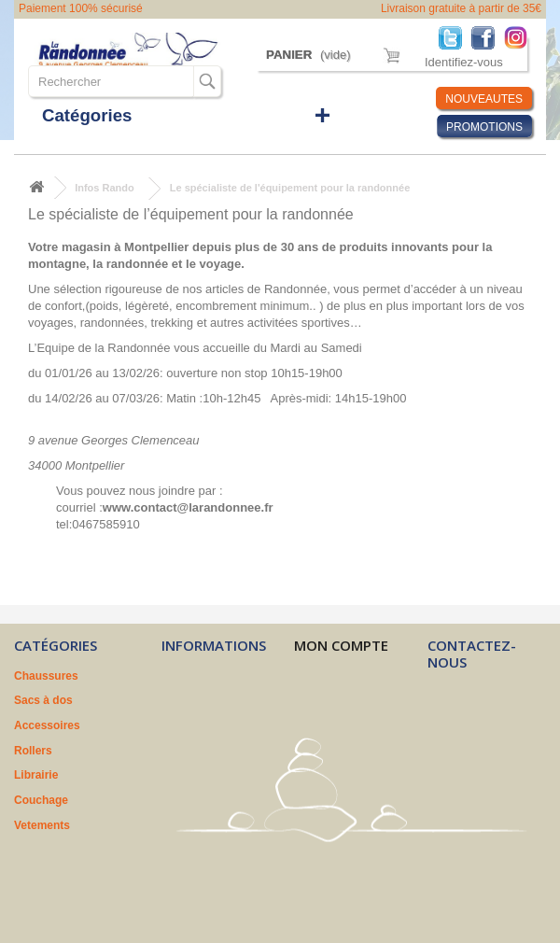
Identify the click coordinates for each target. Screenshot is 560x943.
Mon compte (341, 645)
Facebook (488, 37)
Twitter (455, 37)
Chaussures (46, 676)
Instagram (520, 37)
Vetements (42, 825)
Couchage (41, 800)
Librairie (36, 775)
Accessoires (47, 725)
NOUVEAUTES (484, 99)
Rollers (33, 751)
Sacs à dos (43, 700)
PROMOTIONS (484, 127)
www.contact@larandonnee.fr (188, 507)
